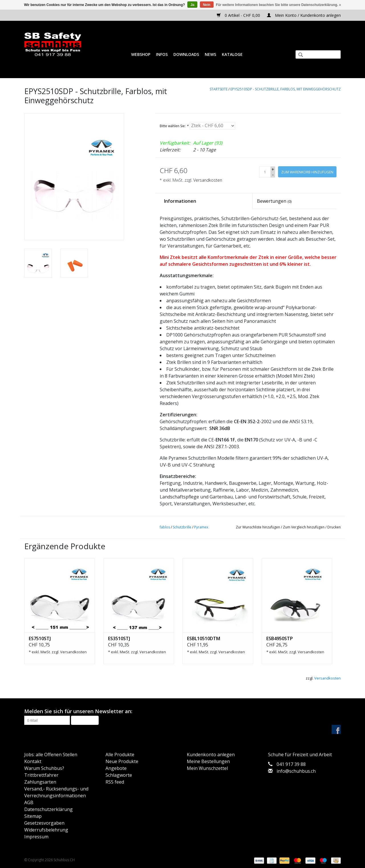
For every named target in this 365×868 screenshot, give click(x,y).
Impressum (36, 837)
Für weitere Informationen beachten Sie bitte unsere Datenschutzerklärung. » (278, 5)
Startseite (219, 89)
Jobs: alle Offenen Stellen (51, 755)
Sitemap (33, 816)
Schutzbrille (182, 527)
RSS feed (115, 782)
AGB (29, 802)
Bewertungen (274, 201)
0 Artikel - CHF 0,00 (239, 15)
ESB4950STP (280, 638)
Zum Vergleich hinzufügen (304, 527)
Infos (162, 54)
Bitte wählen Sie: (174, 126)
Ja (192, 5)
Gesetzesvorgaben (44, 823)
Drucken (334, 527)
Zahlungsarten (40, 782)
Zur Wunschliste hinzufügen (258, 527)
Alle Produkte (120, 755)
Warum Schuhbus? (44, 768)
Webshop (141, 54)
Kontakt (33, 761)
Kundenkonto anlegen (211, 755)
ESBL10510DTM (204, 638)
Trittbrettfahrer (41, 775)
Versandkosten (208, 180)
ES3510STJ (119, 638)
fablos (165, 527)
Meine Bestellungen (208, 761)
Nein (207, 5)
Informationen (180, 201)
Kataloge (232, 54)
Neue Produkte (122, 761)
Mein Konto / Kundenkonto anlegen (304, 15)
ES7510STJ (40, 638)
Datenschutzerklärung (48, 809)
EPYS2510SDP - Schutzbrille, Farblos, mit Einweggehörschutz (286, 89)
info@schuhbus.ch (296, 771)
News (210, 54)
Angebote (116, 768)
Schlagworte (119, 775)
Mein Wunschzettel (207, 768)
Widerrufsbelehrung (46, 830)
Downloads (186, 54)
